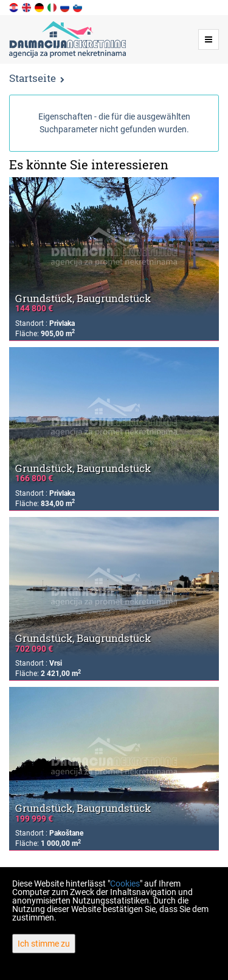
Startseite (33, 78)
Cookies (125, 884)
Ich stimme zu (44, 944)
